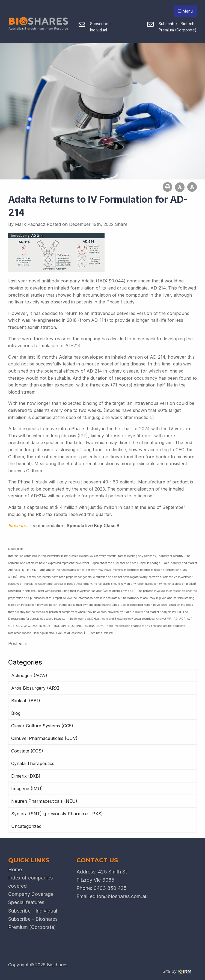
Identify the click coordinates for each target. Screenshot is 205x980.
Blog (16, 713)
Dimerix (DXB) (26, 776)
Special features (26, 902)
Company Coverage (31, 894)
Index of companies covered (30, 882)
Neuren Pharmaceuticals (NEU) (44, 801)
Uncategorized (26, 826)
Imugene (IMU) (27, 789)
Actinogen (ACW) (29, 675)
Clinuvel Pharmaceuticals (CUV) (44, 738)
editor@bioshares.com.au (119, 896)
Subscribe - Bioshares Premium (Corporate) (33, 923)
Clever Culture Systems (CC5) (42, 726)
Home (15, 870)
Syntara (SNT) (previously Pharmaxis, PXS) (57, 814)
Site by (177, 971)
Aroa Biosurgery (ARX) (35, 688)
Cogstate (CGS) (27, 751)
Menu (185, 11)
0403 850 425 (110, 888)
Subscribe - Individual (33, 911)
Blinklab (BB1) (26, 701)
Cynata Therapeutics (33, 763)
